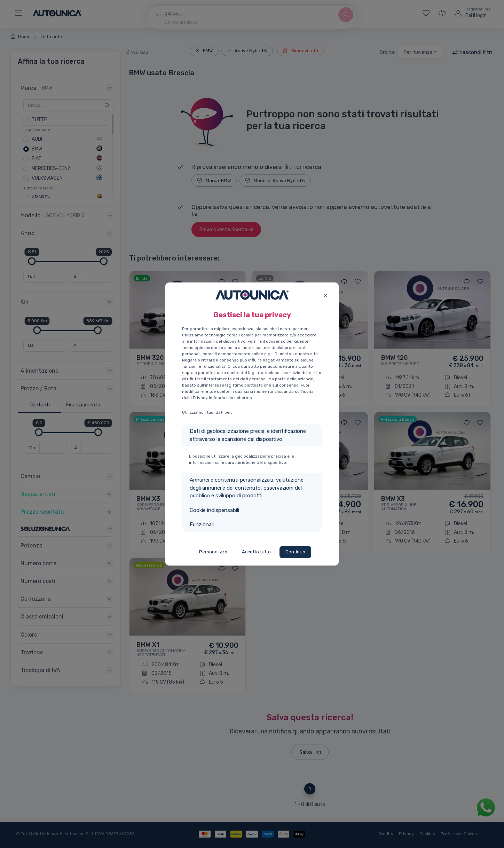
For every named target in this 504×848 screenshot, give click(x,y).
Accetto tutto (256, 552)
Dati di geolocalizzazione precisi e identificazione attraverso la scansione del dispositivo (248, 435)
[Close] (325, 295)
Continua (295, 552)
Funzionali (202, 524)
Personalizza (213, 552)
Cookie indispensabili (214, 510)
